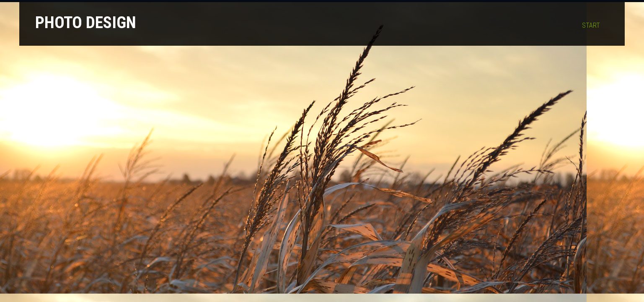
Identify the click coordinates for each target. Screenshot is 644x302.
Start (591, 25)
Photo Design (86, 22)
